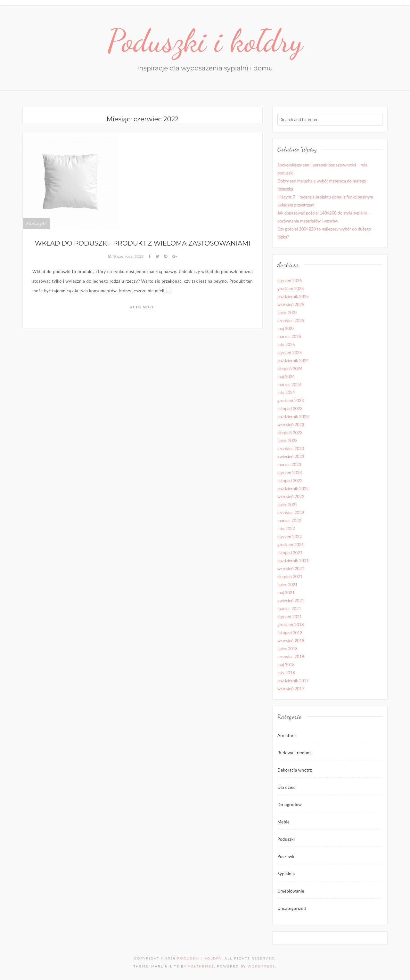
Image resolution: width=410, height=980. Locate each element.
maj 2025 (286, 328)
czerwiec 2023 (291, 449)
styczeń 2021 (290, 617)
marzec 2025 (289, 336)
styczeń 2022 (290, 537)
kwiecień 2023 (291, 457)
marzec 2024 (289, 385)
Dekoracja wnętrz (295, 770)
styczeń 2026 (290, 280)
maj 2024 (286, 377)
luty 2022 (286, 529)
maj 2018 (286, 665)
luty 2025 (286, 344)
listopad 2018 (290, 633)
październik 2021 (293, 561)
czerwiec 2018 (291, 657)
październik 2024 (293, 360)
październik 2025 (293, 296)
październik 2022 (293, 489)
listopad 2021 (290, 553)
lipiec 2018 (287, 649)
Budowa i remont (294, 753)
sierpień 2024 (290, 369)
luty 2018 (286, 673)
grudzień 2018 (291, 625)
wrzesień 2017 (291, 689)
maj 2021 (286, 593)
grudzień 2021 (291, 545)
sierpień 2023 (290, 433)
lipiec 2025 (287, 312)
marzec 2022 (289, 521)
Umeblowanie (291, 891)
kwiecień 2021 (291, 601)
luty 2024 (286, 393)
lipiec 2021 (287, 585)
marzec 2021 (289, 609)
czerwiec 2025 (291, 320)
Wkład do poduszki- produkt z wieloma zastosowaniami (142, 243)
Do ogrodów (290, 805)
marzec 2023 (289, 465)
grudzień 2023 (291, 401)
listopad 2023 (290, 409)
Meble (283, 822)
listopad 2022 (290, 481)
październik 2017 (293, 681)
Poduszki (36, 223)
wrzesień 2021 (291, 569)
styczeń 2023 (290, 473)
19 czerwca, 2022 (126, 256)
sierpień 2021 (290, 577)
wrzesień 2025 (291, 304)
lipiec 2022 (287, 505)
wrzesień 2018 (291, 641)
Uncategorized (292, 908)
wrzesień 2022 (291, 497)
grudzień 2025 (291, 288)
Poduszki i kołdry (205, 41)
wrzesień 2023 (291, 425)
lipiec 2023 (287, 441)
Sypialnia (286, 874)
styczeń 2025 (290, 352)
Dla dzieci (287, 787)
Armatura (287, 735)
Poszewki (287, 856)
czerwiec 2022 (291, 513)
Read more (143, 307)
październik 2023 (293, 417)
